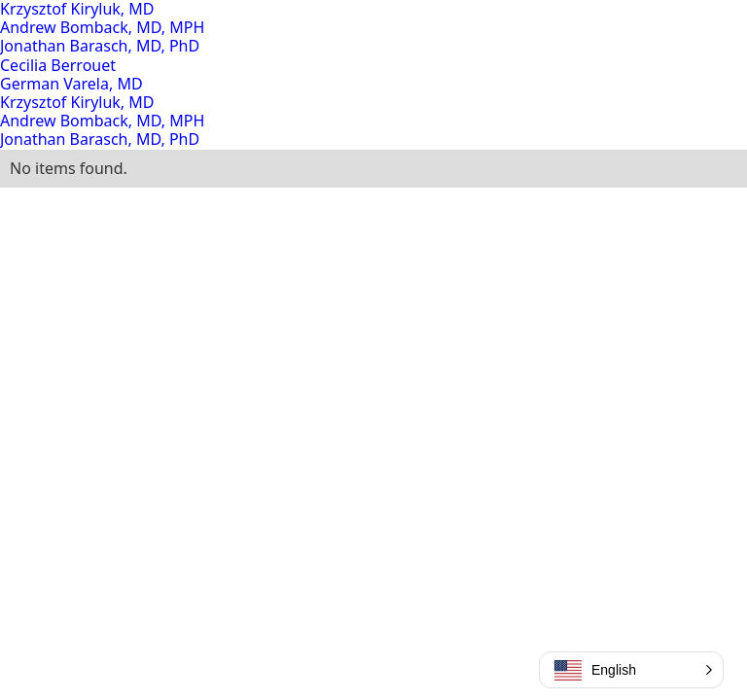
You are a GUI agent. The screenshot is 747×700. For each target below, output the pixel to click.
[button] (631, 670)
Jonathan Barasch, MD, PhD (100, 46)
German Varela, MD (71, 84)
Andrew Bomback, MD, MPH (102, 27)
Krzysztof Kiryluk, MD (77, 102)
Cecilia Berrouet (58, 65)
